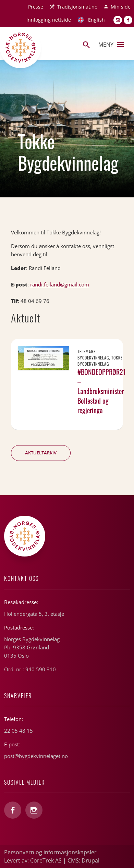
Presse (36, 7)
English (96, 20)
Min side (121, 7)
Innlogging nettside (49, 20)
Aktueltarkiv (41, 453)
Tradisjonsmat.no (77, 7)
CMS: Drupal (83, 860)
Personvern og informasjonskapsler (50, 852)
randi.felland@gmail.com (60, 284)
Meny (111, 45)
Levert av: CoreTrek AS (33, 860)
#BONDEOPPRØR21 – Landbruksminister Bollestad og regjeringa (102, 391)
